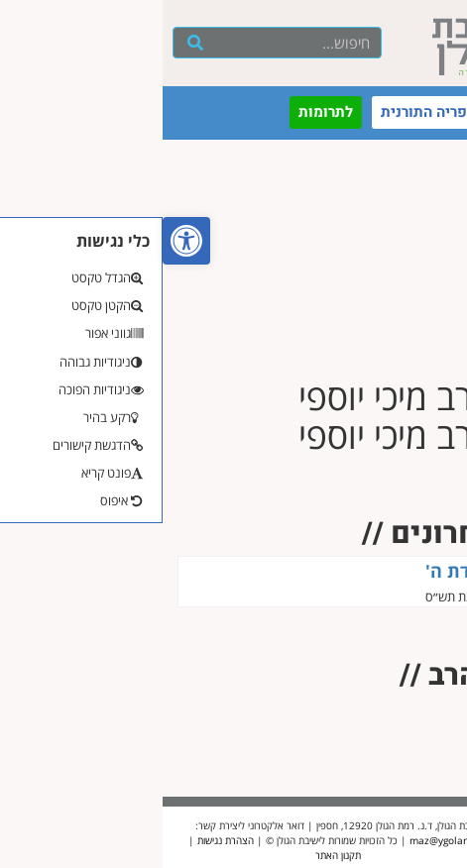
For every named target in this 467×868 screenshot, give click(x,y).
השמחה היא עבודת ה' (349, 571)
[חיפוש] (33, 43)
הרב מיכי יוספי (394, 597)
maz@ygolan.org (286, 840)
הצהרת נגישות (63, 840)
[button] (24, 241)
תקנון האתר (175, 855)
